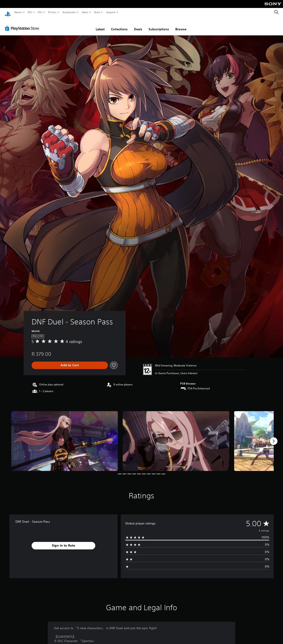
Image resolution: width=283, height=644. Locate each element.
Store (97, 12)
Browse (181, 25)
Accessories (69, 12)
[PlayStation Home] (8, 12)
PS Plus (52, 12)
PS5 (30, 12)
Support (110, 12)
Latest (100, 25)
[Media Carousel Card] (65, 437)
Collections (119, 25)
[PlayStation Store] (23, 24)
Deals (138, 25)
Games (18, 12)
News (85, 12)
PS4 (40, 12)
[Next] (274, 437)
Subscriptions (159, 25)
